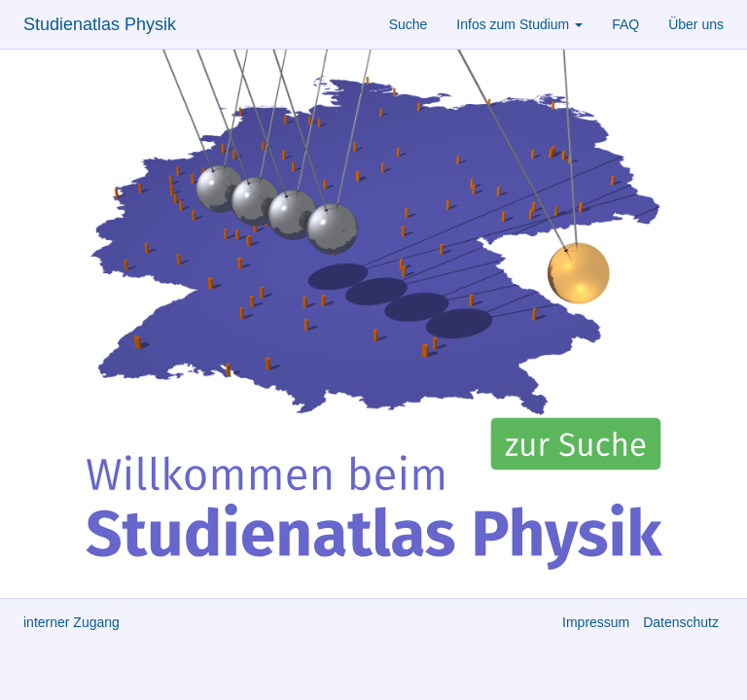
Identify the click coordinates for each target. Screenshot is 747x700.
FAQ (625, 24)
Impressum (596, 622)
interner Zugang (71, 622)
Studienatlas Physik (100, 24)
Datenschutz (681, 622)
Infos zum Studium (519, 24)
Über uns (696, 24)
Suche (409, 24)
